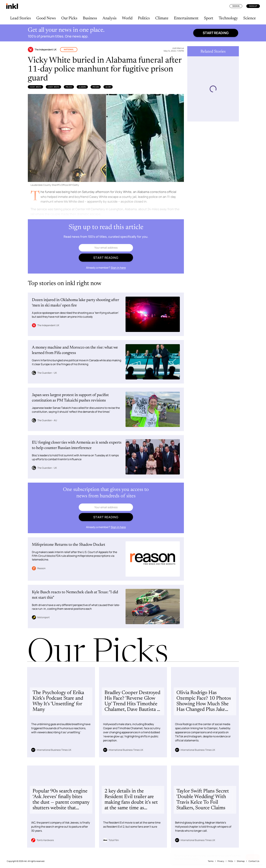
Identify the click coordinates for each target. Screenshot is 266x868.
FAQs (230, 861)
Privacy (221, 861)
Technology (228, 18)
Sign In (236, 6)
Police (69, 87)
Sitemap (241, 861)
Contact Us (254, 861)
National (69, 49)
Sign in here (118, 268)
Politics (144, 18)
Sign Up (253, 6)
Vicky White (35, 87)
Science (250, 18)
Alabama (82, 87)
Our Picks (69, 18)
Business (90, 18)
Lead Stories (21, 18)
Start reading (216, 33)
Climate (162, 18)
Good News (46, 18)
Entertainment (186, 18)
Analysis (110, 18)
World (127, 18)
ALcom (108, 87)
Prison (96, 87)
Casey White (53, 87)
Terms (211, 861)
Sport (209, 18)
